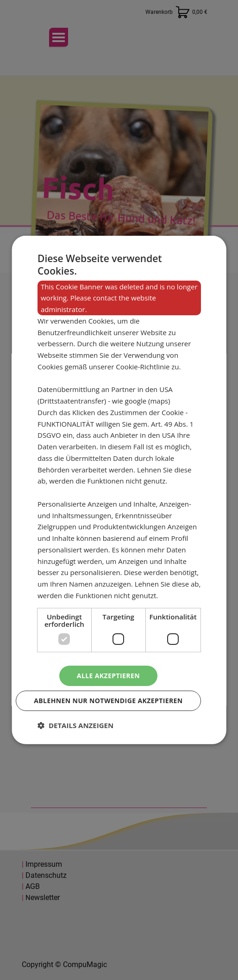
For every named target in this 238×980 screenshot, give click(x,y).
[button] (75, 725)
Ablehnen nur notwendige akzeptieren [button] (108, 701)
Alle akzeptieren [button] (108, 675)
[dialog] (119, 490)
